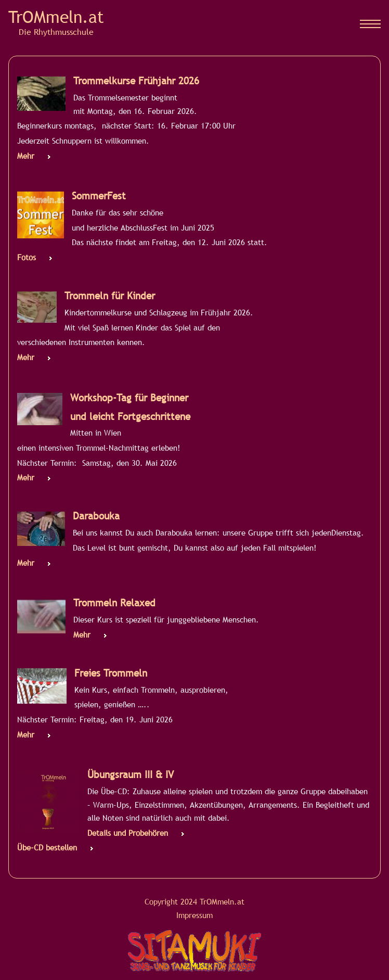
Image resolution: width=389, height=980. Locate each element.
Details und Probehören (128, 833)
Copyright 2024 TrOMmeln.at (194, 901)
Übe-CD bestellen (47, 847)
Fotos (27, 257)
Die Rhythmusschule (56, 32)
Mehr (26, 156)
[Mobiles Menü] (370, 24)
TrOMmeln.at (56, 17)
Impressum (194, 915)
